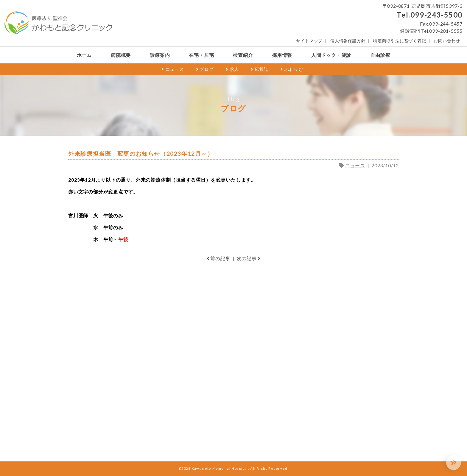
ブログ (205, 69)
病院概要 (121, 55)
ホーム (84, 55)
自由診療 (380, 55)
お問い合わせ (447, 41)
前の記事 (219, 258)
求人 (232, 69)
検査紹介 (243, 55)
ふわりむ (292, 69)
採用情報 (282, 55)
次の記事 (249, 258)
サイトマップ (309, 41)
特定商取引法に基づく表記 (400, 41)
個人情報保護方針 (348, 41)
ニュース (173, 69)
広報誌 (260, 69)
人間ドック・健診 (331, 55)
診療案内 (160, 55)
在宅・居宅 (201, 55)
